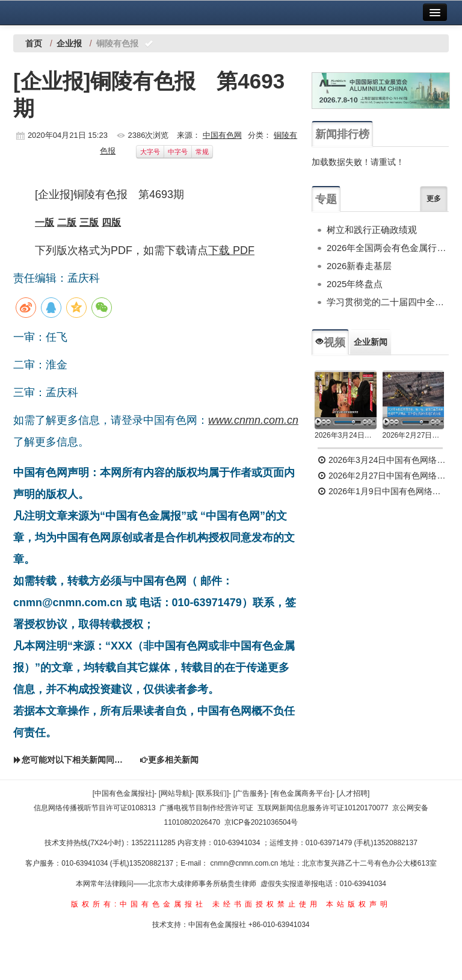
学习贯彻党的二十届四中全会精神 (388, 302)
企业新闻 (371, 342)
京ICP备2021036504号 (261, 822)
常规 (202, 152)
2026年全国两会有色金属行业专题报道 (388, 248)
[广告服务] (250, 793)
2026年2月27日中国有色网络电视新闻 (414, 435)
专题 (326, 199)
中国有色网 (222, 135)
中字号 (178, 152)
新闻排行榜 (342, 134)
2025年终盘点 (355, 284)
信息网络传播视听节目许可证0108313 (95, 808)
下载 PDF (231, 250)
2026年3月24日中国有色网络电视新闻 (346, 435)
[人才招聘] (353, 793)
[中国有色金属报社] (124, 793)
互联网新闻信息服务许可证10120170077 (323, 808)
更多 (434, 199)
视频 (330, 343)
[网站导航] (175, 793)
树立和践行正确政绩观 (372, 230)
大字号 (150, 152)
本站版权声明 (359, 904)
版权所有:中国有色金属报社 (139, 904)
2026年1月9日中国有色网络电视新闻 (383, 491)
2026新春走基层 (359, 266)
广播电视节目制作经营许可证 (206, 808)
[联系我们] (213, 793)
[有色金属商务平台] (302, 793)
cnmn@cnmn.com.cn (245, 863)
